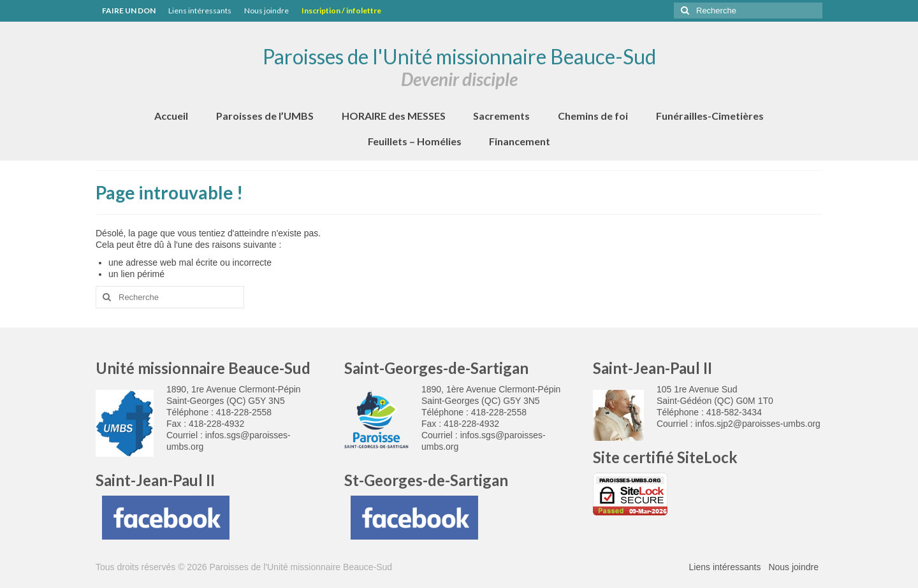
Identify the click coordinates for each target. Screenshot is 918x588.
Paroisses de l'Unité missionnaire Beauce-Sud (459, 56)
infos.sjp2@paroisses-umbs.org (758, 424)
